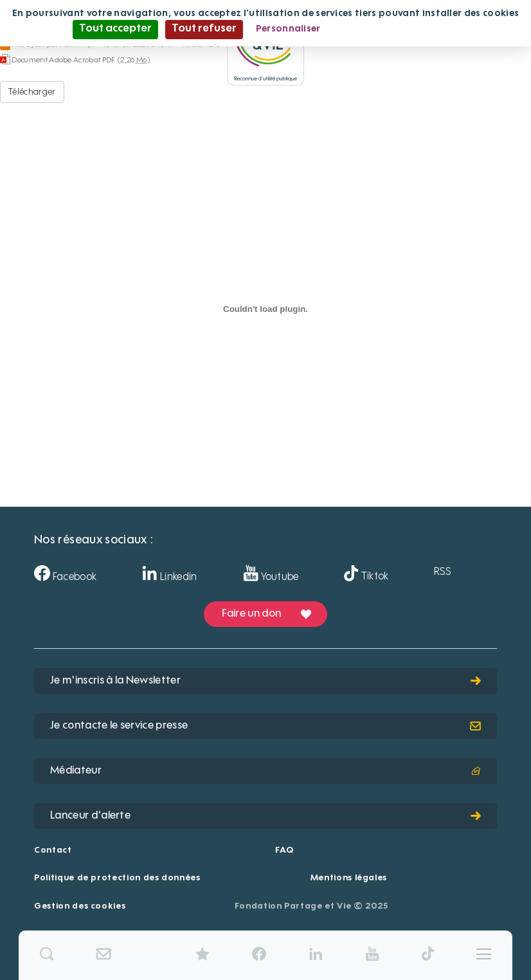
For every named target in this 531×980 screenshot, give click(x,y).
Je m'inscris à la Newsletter (265, 681)
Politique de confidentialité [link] (396, 29)
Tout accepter (115, 29)
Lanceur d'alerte (265, 816)
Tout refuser (204, 29)
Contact (53, 850)
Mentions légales (349, 878)
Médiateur (265, 771)
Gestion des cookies (80, 906)
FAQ (284, 850)
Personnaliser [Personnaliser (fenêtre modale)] (288, 29)
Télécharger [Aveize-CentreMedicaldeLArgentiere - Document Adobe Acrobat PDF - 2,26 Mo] (32, 92)
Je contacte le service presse (265, 726)
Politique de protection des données (117, 878)
